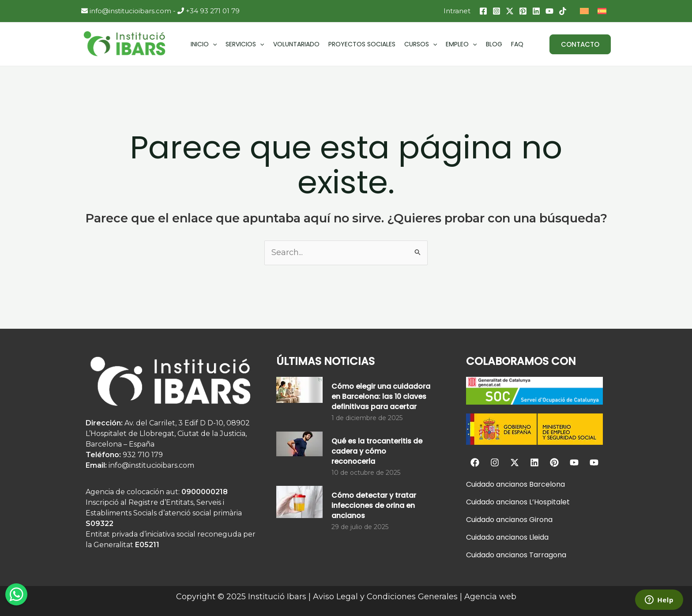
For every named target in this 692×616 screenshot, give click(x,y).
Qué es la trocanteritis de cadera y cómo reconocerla (377, 451)
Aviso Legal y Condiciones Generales (385, 597)
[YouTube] (549, 11)
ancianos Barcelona (530, 484)
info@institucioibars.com (126, 11)
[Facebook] (483, 11)
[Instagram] (496, 11)
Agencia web (490, 597)
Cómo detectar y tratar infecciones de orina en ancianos (374, 505)
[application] (213, 44)
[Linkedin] (536, 11)
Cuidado (480, 484)
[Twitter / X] (510, 11)
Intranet (457, 11)
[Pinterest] (523, 11)
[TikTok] (563, 11)
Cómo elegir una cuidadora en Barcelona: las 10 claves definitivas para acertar (381, 396)
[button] (580, 44)
